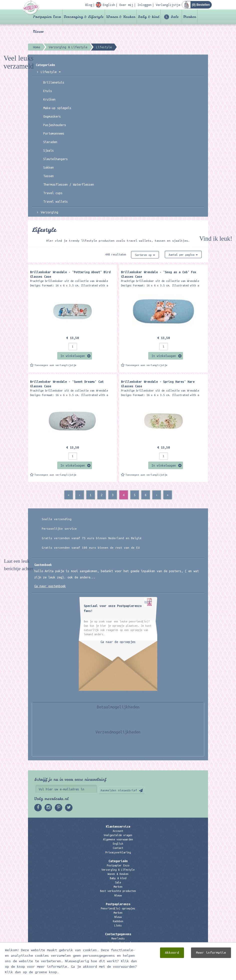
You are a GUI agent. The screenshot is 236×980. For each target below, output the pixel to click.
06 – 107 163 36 (118, 947)
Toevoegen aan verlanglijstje (55, 365)
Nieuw (38, 32)
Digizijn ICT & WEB (190, 975)
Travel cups (53, 193)
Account (118, 831)
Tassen (48, 176)
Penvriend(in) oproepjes (118, 908)
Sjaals (48, 150)
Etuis (48, 91)
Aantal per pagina (183, 255)
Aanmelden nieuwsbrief (119, 790)
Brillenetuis (54, 82)
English (118, 844)
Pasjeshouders (55, 125)
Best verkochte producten (118, 891)
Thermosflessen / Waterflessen (69, 184)
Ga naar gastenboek (50, 586)
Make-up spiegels (57, 108)
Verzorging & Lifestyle (84, 17)
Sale (175, 17)
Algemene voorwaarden (118, 839)
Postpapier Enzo (47, 17)
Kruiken (49, 99)
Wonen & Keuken (121, 17)
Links (118, 925)
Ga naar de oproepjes (118, 642)
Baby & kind (149, 17)
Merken (190, 17)
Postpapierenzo (118, 904)
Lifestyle (51, 72)
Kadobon (118, 921)
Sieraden (50, 142)
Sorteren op (145, 255)
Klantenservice (118, 826)
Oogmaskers (52, 116)
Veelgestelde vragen (118, 835)
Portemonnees (54, 133)
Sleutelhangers (55, 159)
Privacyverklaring (118, 852)
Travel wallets (55, 201)
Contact (118, 848)
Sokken (48, 167)
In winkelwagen (73, 356)
